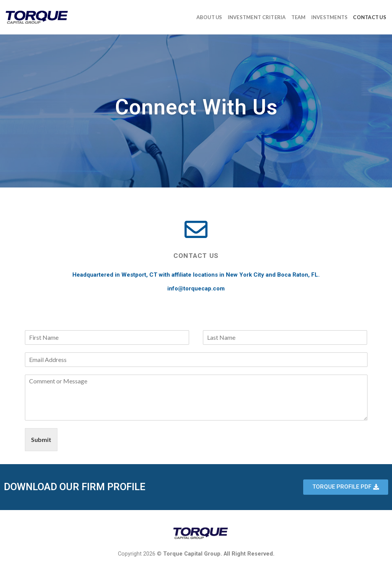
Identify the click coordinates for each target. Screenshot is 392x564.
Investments (330, 17)
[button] (346, 487)
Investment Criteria (257, 17)
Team (299, 17)
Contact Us (370, 17)
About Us (209, 17)
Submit (41, 439)
